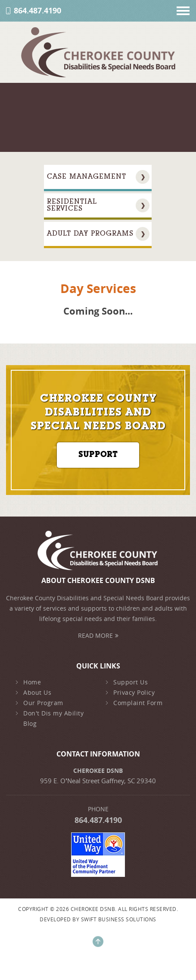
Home (28, 682)
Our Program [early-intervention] (39, 703)
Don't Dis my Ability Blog (49, 718)
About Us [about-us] (33, 693)
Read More (98, 635)
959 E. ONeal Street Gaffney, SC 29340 (98, 781)
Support (98, 455)
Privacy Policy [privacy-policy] (130, 693)
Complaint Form (134, 703)
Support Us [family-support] (126, 682)
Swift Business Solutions (119, 919)
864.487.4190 (37, 11)
